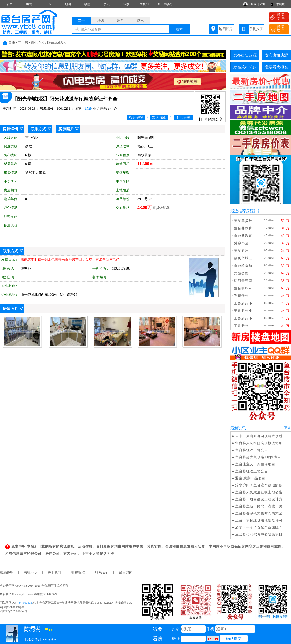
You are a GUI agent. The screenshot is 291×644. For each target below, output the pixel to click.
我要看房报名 (276, 67)
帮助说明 (7, 572)
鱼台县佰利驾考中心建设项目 (259, 534)
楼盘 (87, 4)
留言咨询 (126, 572)
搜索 (179, 29)
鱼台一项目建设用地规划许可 (259, 520)
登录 (254, 4)
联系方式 (38, 129)
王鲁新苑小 (243, 303)
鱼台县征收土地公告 (252, 450)
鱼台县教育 (243, 228)
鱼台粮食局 (243, 266)
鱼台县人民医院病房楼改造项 (259, 443)
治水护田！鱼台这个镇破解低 (259, 485)
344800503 (25, 603)
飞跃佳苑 (241, 296)
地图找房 (226, 29)
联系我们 (102, 572)
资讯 (107, 4)
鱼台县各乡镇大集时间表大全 (259, 513)
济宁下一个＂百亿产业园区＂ (259, 527)
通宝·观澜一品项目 (250, 478)
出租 (48, 4)
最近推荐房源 (242, 211)
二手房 (23, 43)
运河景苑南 (243, 281)
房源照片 (66, 129)
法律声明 (31, 572)
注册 (263, 4)
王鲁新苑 (241, 326)
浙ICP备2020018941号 (14, 611)
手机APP (145, 4)
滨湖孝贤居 (243, 221)
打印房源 (183, 118)
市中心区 (38, 43)
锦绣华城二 (243, 258)
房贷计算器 (161, 208)
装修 (126, 4)
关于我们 (54, 572)
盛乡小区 (241, 243)
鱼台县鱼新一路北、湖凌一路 (259, 506)
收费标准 (78, 572)
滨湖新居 (241, 251)
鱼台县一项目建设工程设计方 (259, 499)
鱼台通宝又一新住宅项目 (255, 464)
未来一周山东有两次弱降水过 (259, 436)
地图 (68, 4)
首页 (10, 4)
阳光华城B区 (57, 43)
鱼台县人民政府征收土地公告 (259, 492)
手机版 (281, 4)
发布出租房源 (276, 55)
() (48, 630)
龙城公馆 (241, 273)
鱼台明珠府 (243, 288)
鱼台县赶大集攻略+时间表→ (258, 457)
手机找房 (256, 29)
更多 (288, 428)
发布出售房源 (245, 55)
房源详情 (10, 129)
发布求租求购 (245, 67)
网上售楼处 (165, 4)
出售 (29, 4)
